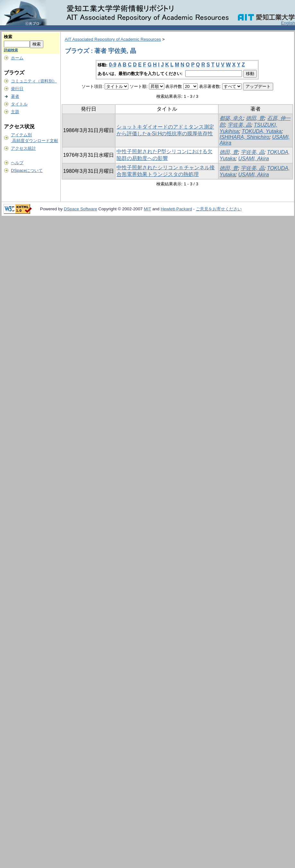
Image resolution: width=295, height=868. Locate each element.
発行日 (17, 89)
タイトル (19, 104)
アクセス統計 (23, 148)
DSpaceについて (27, 170)
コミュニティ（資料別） (34, 81)
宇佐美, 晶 (239, 125)
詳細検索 (11, 50)
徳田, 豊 (255, 118)
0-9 (113, 65)
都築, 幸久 (231, 118)
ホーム (17, 58)
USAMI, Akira (253, 159)
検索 (8, 37)
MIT (147, 209)
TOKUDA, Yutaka (262, 131)
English (288, 23)
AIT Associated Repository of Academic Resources (113, 39)
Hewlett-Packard (176, 209)
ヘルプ (17, 163)
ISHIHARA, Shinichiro (244, 137)
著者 (15, 96)
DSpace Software (81, 209)
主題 (15, 112)
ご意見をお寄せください (219, 209)
